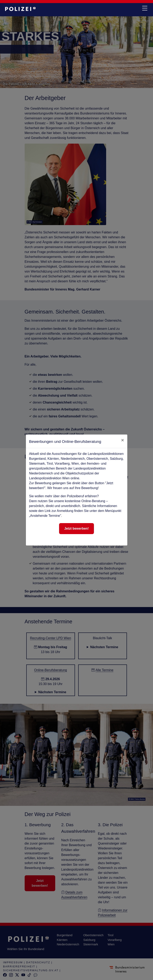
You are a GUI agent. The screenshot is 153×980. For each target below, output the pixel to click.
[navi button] (145, 8)
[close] (122, 440)
